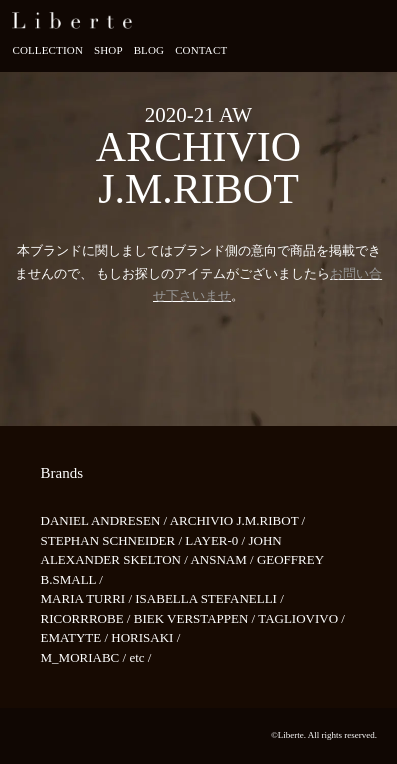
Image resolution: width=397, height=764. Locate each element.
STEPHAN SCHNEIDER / (113, 540)
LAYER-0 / (216, 540)
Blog (149, 50)
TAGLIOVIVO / (301, 618)
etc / (140, 657)
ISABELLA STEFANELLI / (209, 598)
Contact (201, 50)
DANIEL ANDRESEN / (105, 520)
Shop (108, 50)
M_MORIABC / (85, 657)
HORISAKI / (145, 637)
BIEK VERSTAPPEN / (196, 618)
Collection (47, 50)
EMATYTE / (76, 637)
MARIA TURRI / (88, 598)
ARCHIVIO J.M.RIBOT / (238, 520)
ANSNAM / (223, 559)
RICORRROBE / (87, 618)
